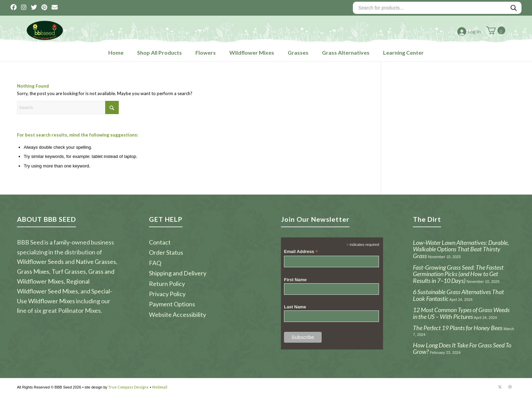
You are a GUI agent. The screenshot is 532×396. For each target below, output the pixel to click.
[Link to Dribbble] (510, 387)
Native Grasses (96, 262)
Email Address (301, 252)
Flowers (206, 52)
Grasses (298, 52)
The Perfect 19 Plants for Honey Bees (458, 328)
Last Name (295, 307)
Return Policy (167, 284)
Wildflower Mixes (252, 52)
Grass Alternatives (346, 52)
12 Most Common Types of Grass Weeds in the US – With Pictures (461, 313)
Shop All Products (159, 52)
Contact (160, 242)
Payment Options (172, 304)
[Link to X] (500, 387)
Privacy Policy (167, 294)
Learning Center (403, 52)
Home (116, 52)
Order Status (166, 252)
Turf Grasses (69, 271)
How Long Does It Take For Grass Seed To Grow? (462, 348)
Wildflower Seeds (40, 262)
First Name (295, 280)
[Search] (68, 107)
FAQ (155, 263)
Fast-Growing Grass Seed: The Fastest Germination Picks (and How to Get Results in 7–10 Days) (458, 274)
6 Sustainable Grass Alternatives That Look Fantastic (458, 295)
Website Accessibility (177, 314)
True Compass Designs (128, 387)
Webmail (160, 387)
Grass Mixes (33, 271)
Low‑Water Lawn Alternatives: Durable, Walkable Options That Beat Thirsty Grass (461, 249)
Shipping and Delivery (178, 273)
